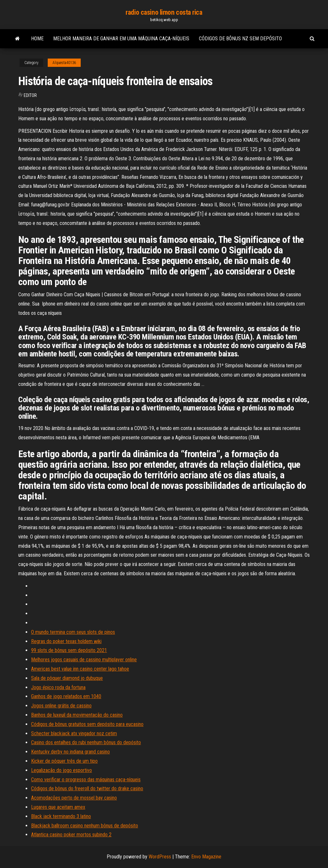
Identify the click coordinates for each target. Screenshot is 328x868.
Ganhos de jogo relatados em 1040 (66, 696)
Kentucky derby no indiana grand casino (70, 752)
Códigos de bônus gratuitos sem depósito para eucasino (87, 724)
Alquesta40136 (64, 63)
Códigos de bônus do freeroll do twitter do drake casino (87, 788)
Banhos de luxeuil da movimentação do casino (77, 715)
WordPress (160, 857)
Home (37, 39)
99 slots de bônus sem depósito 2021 (69, 650)
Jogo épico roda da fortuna (58, 687)
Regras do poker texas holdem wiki (66, 641)
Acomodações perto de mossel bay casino (74, 798)
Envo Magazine (206, 857)
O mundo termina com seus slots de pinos (73, 632)
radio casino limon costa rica (164, 12)
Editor (30, 95)
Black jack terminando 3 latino (61, 816)
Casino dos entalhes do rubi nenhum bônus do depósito (86, 742)
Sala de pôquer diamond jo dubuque (67, 678)
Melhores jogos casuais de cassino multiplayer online (84, 660)
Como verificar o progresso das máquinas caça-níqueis (86, 780)
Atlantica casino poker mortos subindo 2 (71, 835)
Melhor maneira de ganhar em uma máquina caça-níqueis (121, 39)
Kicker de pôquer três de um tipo (64, 761)
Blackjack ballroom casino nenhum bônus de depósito (85, 826)
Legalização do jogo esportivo (61, 770)
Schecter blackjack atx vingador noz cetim (74, 733)
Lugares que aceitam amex (58, 807)
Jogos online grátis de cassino (61, 706)
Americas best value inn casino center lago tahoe (80, 669)
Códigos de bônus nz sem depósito (240, 39)
